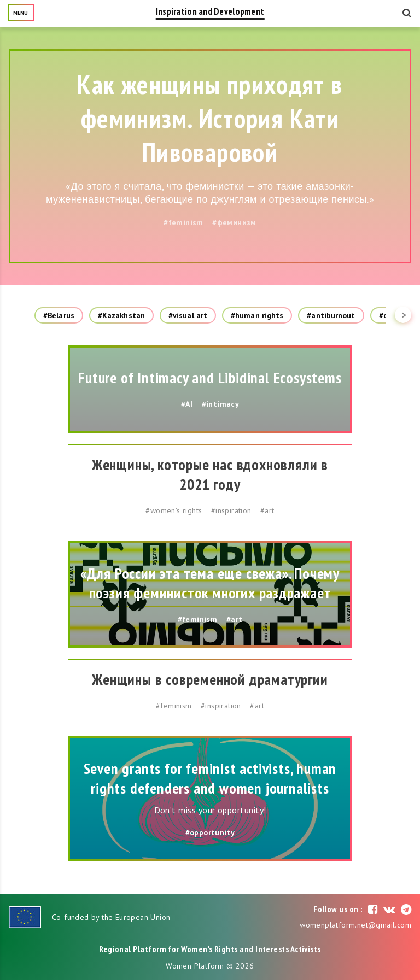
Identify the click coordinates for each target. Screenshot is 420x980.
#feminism (183, 222)
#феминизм (234, 222)
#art (267, 510)
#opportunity (210, 832)
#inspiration (231, 510)
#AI (187, 404)
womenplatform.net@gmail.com (355, 925)
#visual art (188, 315)
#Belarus (59, 315)
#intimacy (221, 404)
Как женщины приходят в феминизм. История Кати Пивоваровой (210, 118)
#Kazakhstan (121, 315)
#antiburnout (331, 315)
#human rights (257, 315)
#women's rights (174, 510)
